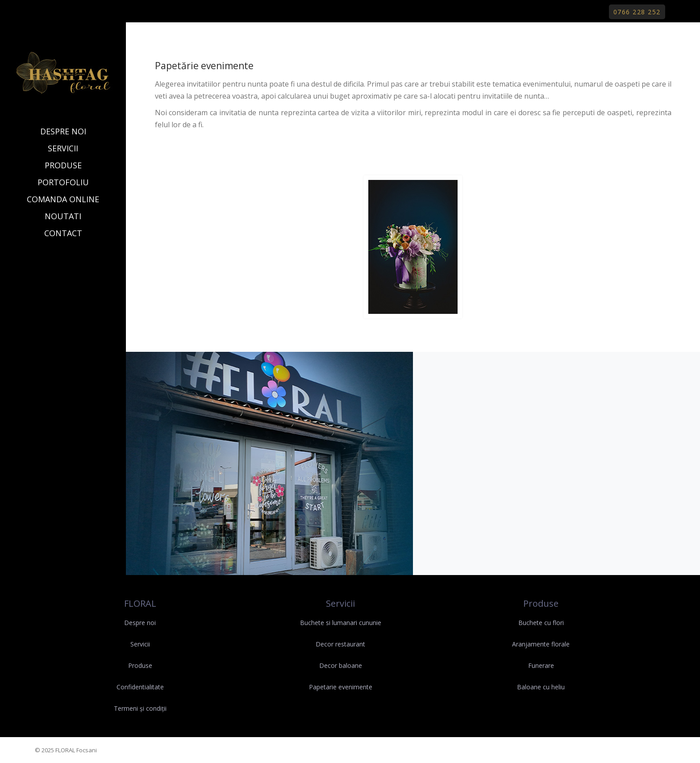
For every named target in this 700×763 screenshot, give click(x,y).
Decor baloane (341, 665)
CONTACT (63, 233)
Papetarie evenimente (341, 687)
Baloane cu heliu (541, 687)
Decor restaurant (340, 644)
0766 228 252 (637, 12)
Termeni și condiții (140, 708)
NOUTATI (63, 216)
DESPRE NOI (63, 131)
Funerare (541, 665)
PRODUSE (63, 165)
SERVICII (63, 148)
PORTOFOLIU (63, 182)
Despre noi (140, 623)
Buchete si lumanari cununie (341, 623)
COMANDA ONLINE (63, 199)
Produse (140, 665)
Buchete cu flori (541, 623)
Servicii (140, 644)
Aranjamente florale (541, 644)
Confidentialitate (140, 687)
